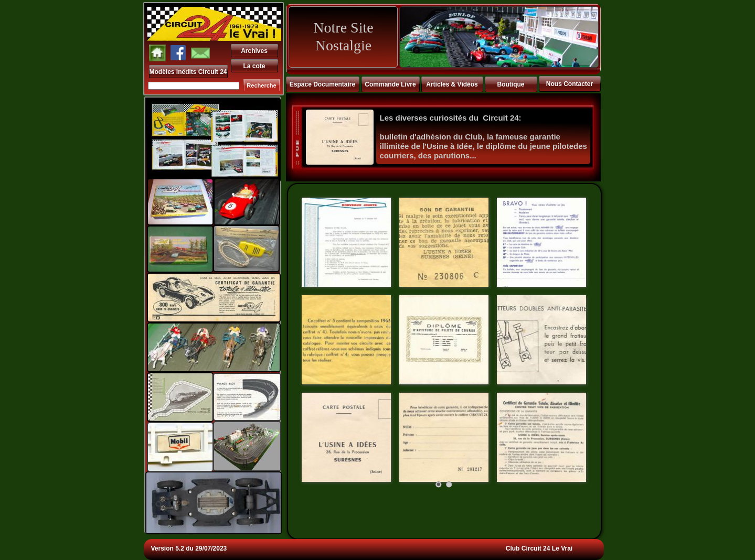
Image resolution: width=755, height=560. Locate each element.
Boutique (511, 84)
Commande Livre (390, 84)
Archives (254, 51)
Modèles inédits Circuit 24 (188, 72)
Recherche (261, 85)
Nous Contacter (570, 84)
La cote (254, 66)
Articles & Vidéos (452, 84)
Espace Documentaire (322, 84)
